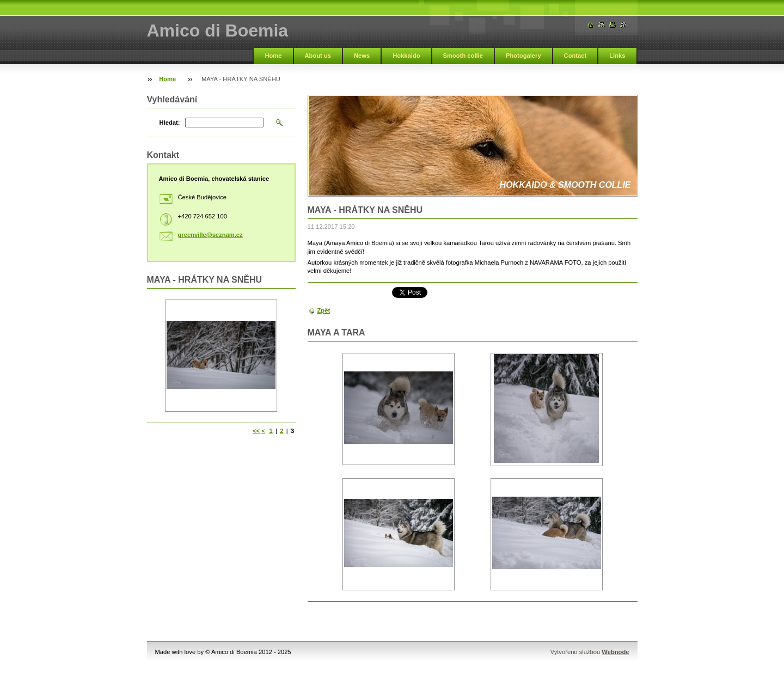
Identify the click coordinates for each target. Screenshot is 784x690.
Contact (575, 56)
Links (617, 56)
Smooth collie (463, 56)
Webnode (615, 652)
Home (273, 56)
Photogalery (523, 56)
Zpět (324, 310)
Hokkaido (406, 56)
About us (318, 56)
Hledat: (170, 123)
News (362, 56)
